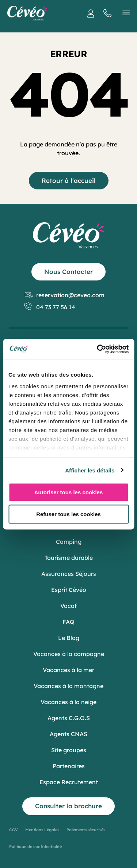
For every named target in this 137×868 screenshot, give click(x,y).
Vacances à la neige (68, 702)
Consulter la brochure (68, 806)
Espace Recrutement (69, 782)
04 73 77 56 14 (50, 307)
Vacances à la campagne (69, 654)
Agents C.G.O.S (69, 718)
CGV (14, 830)
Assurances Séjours (69, 574)
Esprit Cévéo (69, 590)
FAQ (68, 622)
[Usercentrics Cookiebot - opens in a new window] (98, 349)
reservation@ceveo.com (65, 295)
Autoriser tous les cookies (69, 492)
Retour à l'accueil (69, 180)
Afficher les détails (90, 470)
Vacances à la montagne (68, 686)
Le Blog (69, 638)
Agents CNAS (68, 734)
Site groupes (69, 750)
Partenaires (69, 766)
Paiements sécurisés (86, 830)
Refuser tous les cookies (68, 514)
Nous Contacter (68, 272)
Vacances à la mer (68, 670)
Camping (69, 542)
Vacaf (68, 606)
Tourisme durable (69, 558)
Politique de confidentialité (35, 847)
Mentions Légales (42, 830)
